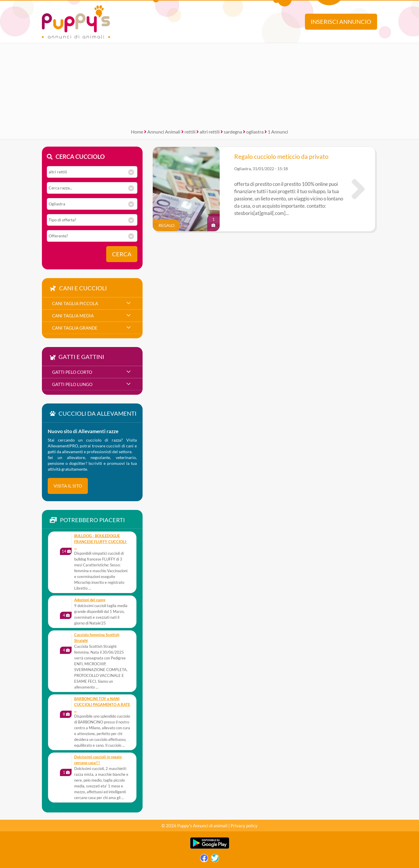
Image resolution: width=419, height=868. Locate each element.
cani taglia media (73, 316)
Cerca (122, 254)
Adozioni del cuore (90, 600)
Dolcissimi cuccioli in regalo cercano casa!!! (98, 760)
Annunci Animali (164, 132)
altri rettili (210, 132)
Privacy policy (244, 826)
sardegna (233, 132)
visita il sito (68, 486)
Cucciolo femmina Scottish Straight (97, 638)
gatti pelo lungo (72, 384)
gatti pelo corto (72, 372)
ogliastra (255, 132)
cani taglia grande (75, 328)
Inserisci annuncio (341, 22)
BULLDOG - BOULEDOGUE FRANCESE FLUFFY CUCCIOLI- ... (101, 542)
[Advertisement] (210, 84)
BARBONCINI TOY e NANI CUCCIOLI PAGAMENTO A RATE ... (102, 705)
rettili (190, 132)
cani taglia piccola (75, 303)
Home (137, 132)
